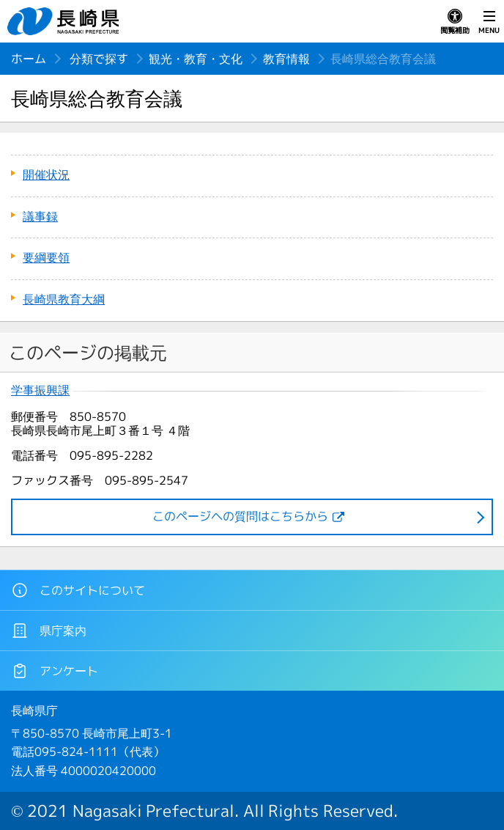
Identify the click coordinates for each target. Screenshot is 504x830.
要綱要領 (46, 257)
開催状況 (46, 175)
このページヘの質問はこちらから (240, 516)
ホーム (29, 59)
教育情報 (286, 59)
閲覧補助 (455, 22)
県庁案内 (49, 631)
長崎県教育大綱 (64, 299)
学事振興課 (40, 390)
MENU (489, 22)
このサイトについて (78, 590)
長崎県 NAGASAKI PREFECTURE (65, 21)
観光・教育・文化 (196, 59)
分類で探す (99, 59)
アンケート (55, 671)
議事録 (40, 216)
